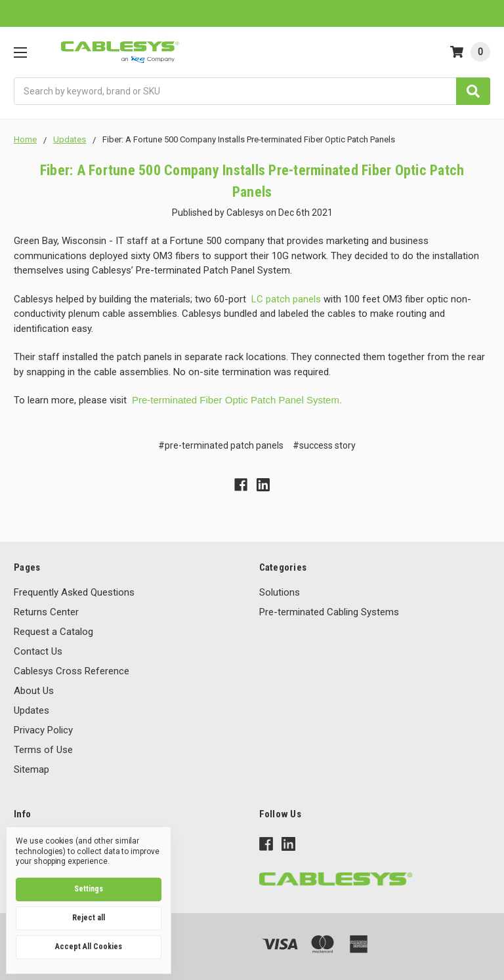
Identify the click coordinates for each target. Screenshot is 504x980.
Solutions (280, 592)
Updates (31, 710)
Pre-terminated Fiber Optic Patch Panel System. (237, 400)
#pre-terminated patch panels (221, 445)
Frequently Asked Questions (74, 592)
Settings (89, 889)
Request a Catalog (53, 632)
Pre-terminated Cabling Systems (329, 612)
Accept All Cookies (89, 947)
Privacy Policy (43, 730)
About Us (34, 691)
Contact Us (38, 651)
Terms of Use (43, 750)
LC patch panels (286, 299)
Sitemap (31, 769)
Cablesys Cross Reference (72, 671)
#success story (324, 445)
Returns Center (46, 612)
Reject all (89, 918)
